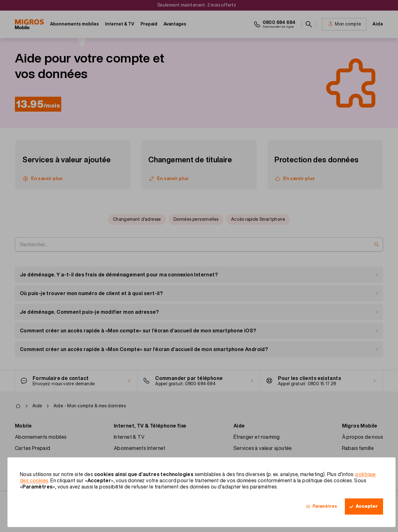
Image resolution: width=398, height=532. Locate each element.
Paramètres (325, 506)
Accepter (367, 506)
